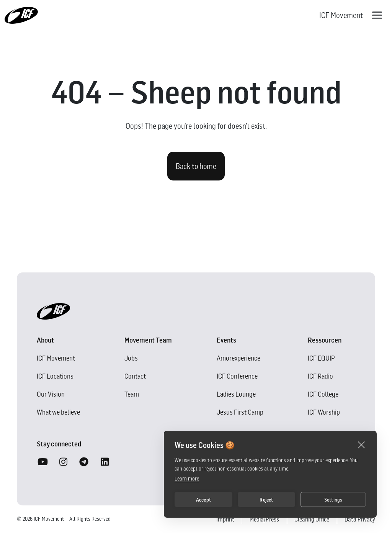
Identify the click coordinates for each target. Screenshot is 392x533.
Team (132, 394)
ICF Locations (55, 376)
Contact (135, 376)
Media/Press (264, 519)
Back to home (196, 166)
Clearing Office (312, 519)
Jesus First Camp (240, 412)
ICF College (323, 394)
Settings (333, 500)
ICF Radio (320, 376)
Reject (266, 500)
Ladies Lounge (236, 394)
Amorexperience (238, 358)
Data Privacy (360, 519)
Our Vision (51, 394)
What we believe (58, 412)
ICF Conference (237, 376)
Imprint (225, 519)
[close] (362, 444)
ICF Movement (56, 358)
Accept (203, 500)
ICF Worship (324, 412)
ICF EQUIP (321, 358)
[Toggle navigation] (377, 15)
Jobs (131, 358)
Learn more (187, 478)
